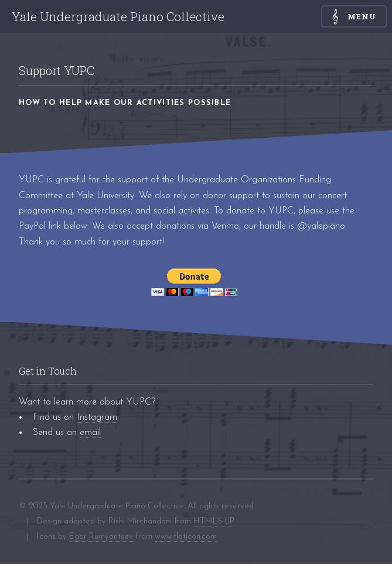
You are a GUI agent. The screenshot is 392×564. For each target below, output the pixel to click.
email (90, 433)
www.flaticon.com (186, 537)
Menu (362, 16)
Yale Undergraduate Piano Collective (118, 16)
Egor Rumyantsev (101, 537)
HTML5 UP (214, 521)
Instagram (97, 417)
